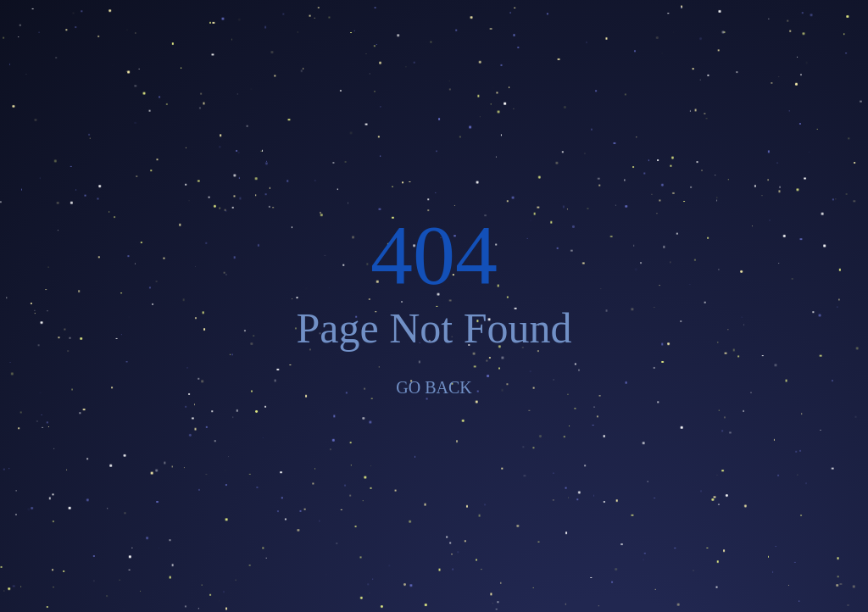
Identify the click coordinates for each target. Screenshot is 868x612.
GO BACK (434, 387)
